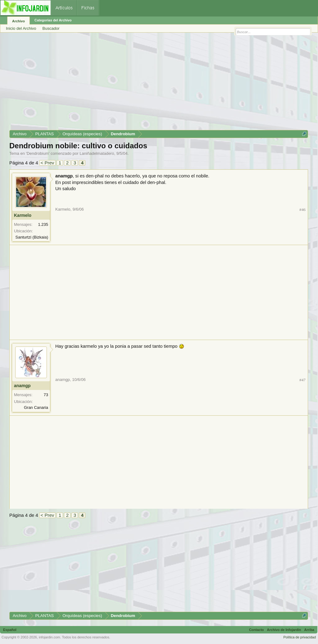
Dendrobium (38, 153)
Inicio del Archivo (21, 28)
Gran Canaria (36, 407)
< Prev (48, 163)
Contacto (257, 630)
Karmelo (23, 215)
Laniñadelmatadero (97, 153)
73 (46, 395)
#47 (302, 380)
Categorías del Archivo (53, 20)
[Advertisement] (159, 83)
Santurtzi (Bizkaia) (32, 237)
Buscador (51, 28)
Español (10, 630)
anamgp (22, 386)
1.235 (43, 224)
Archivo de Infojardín (284, 630)
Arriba (309, 630)
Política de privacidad (300, 637)
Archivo (18, 21)
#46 (302, 210)
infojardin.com (49, 637)
